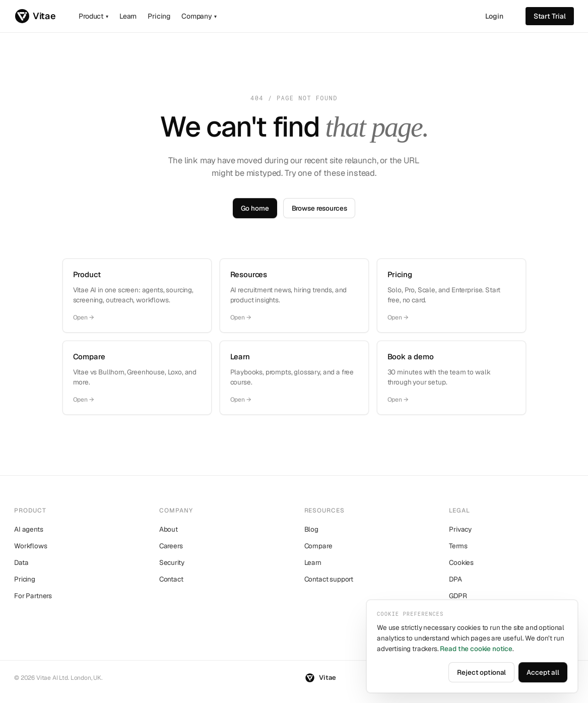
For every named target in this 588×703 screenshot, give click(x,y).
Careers (171, 546)
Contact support (329, 579)
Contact (171, 579)
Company (199, 16)
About (169, 529)
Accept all (543, 672)
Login (494, 16)
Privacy (460, 529)
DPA (455, 579)
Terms (458, 546)
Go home (255, 208)
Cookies (461, 562)
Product (93, 16)
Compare (318, 546)
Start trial (550, 16)
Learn (128, 16)
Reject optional (481, 672)
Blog (311, 529)
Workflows (31, 546)
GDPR (458, 596)
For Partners (33, 596)
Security (172, 562)
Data (21, 562)
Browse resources (319, 208)
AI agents (29, 529)
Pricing (159, 16)
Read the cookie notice (476, 649)
